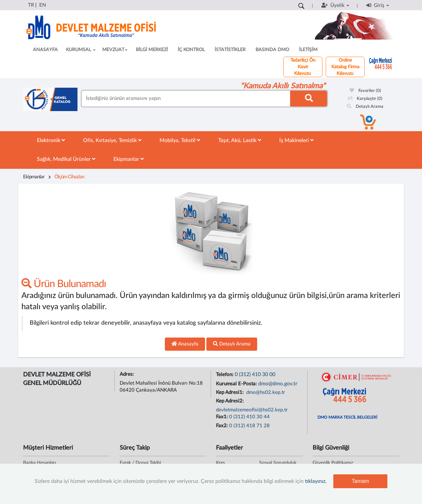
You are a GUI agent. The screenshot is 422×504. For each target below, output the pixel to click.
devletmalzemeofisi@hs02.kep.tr (252, 410)
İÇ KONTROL (191, 50)
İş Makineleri (296, 140)
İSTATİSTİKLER (230, 50)
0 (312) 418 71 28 (249, 426)
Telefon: (225, 375)
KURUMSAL (81, 50)
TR (31, 5)
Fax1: (223, 417)
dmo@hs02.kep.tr (265, 392)
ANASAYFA (45, 50)
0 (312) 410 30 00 (255, 374)
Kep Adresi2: (230, 401)
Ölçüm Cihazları (69, 177)
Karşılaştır (365, 99)
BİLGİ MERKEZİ (152, 50)
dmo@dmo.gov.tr (278, 384)
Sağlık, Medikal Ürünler (66, 159)
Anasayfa (185, 344)
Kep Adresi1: (230, 392)
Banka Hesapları (39, 463)
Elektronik (51, 140)
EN (43, 5)
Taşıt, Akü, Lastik (240, 140)
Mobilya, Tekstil (180, 140)
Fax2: (223, 426)
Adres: (127, 374)
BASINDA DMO (272, 50)
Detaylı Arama (365, 107)
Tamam (360, 481)
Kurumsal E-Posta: (237, 384)
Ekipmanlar (129, 159)
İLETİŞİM (308, 50)
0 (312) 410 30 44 (249, 417)
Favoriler (365, 91)
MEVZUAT (115, 50)
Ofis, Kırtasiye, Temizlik (112, 140)
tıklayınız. (316, 481)
